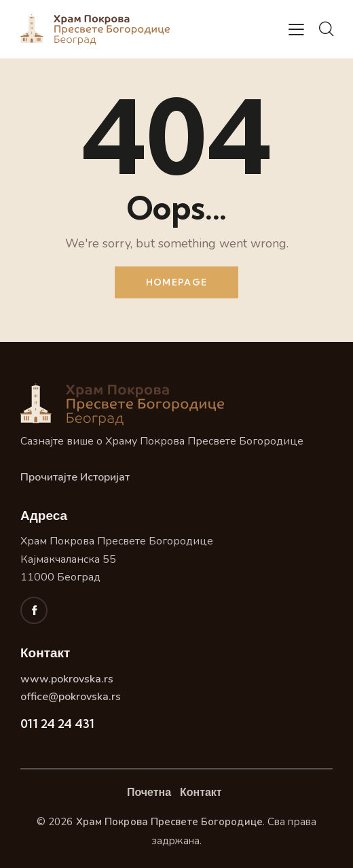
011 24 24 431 (57, 724)
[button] (296, 30)
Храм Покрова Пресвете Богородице (169, 822)
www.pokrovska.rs (67, 679)
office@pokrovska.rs (71, 697)
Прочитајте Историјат (75, 477)
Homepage (176, 282)
